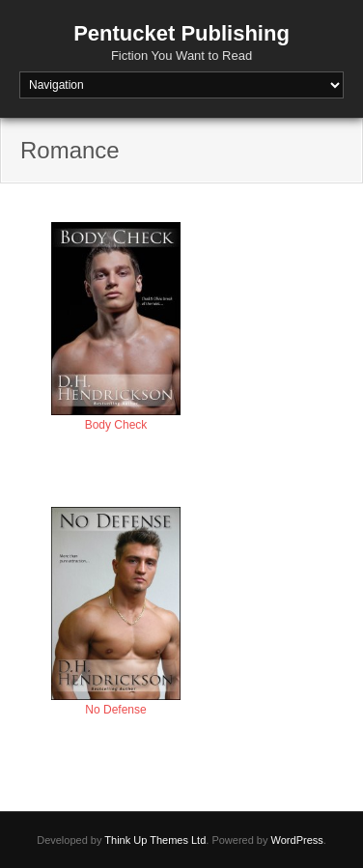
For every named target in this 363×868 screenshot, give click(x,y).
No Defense (115, 710)
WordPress (297, 840)
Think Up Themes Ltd (155, 840)
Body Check (116, 425)
